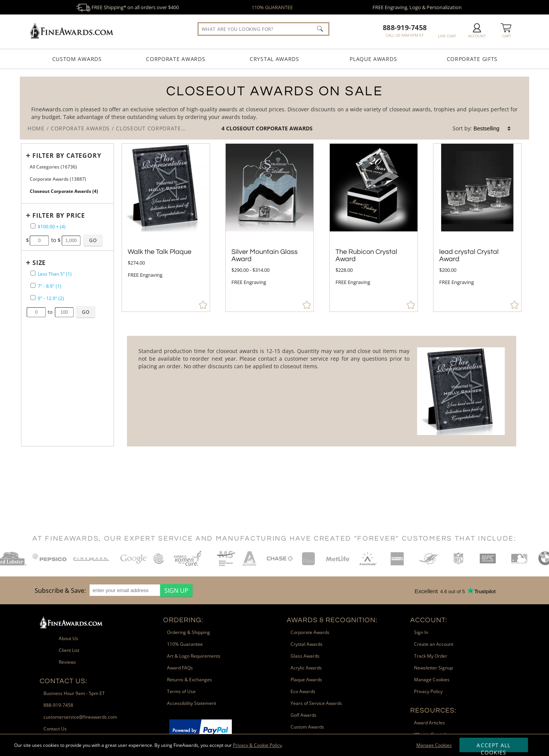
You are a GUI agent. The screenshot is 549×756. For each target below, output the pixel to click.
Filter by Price (59, 215)
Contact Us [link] (55, 729)
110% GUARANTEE (272, 7)
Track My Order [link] (431, 656)
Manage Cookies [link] (432, 680)
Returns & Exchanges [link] (189, 680)
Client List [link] (69, 650)
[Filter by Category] (65, 156)
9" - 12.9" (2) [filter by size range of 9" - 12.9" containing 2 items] (51, 298)
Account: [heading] (429, 620)
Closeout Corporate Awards (269, 128)
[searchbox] (263, 29)
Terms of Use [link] (181, 691)
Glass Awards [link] (305, 656)
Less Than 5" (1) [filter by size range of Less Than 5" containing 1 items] (55, 274)
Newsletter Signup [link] (433, 668)
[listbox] (493, 128)
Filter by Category (67, 156)
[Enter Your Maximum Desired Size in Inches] (64, 312)
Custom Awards (77, 59)
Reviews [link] (67, 662)
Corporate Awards (176, 59)
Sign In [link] (421, 632)
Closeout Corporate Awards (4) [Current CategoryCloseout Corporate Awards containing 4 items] (64, 191)
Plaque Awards (373, 59)
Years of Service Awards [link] (316, 703)
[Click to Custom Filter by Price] (93, 240)
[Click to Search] (320, 29)
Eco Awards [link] (303, 691)
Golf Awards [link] (303, 715)
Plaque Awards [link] (306, 680)
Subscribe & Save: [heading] (60, 591)
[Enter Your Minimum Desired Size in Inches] (36, 312)
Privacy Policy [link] (428, 691)
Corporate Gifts (472, 59)
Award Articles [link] (429, 723)
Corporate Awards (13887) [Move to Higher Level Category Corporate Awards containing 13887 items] (58, 179)
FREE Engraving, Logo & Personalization (417, 7)
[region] (112, 590)
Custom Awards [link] (307, 727)
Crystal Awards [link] (307, 644)
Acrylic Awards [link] (306, 668)
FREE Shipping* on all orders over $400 (127, 7)
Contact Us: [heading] (63, 681)
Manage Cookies (434, 745)
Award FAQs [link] (180, 668)
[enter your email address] (125, 590)
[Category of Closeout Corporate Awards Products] (274, 108)
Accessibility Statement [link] (192, 703)
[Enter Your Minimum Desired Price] (39, 241)
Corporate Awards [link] (310, 632)
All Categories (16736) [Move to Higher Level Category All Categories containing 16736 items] (53, 167)
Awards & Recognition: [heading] (332, 620)
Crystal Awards (274, 59)
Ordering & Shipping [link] (189, 632)
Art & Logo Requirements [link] (194, 656)
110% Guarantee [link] (185, 644)
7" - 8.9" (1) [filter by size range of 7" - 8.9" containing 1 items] (50, 286)
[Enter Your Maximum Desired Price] (71, 241)
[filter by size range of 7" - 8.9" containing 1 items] (33, 285)
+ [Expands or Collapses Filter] (28, 155)
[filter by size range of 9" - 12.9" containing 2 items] (33, 298)
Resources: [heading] (433, 710)
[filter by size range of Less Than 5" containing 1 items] (33, 273)
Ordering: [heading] (183, 620)
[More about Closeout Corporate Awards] (321, 391)
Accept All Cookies (494, 747)
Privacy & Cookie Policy (257, 745)
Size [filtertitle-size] (39, 263)
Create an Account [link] (434, 644)
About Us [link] (68, 638)
